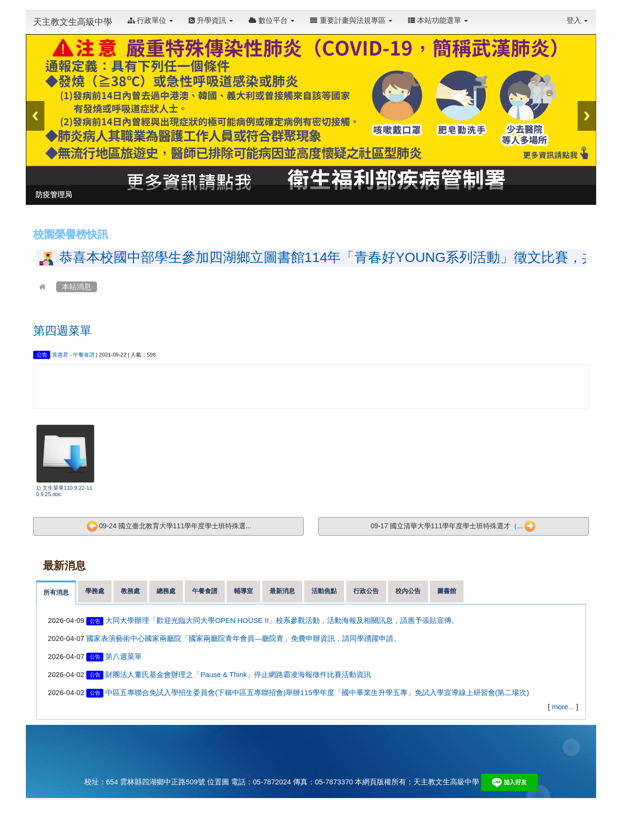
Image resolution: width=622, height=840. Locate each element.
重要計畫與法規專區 (351, 20)
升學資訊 (211, 20)
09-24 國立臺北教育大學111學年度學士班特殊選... (169, 526)
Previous (35, 116)
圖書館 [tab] (447, 591)
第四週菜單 (62, 330)
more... (563, 707)
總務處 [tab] (166, 591)
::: (478, 15)
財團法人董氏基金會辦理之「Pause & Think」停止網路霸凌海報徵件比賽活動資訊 (238, 675)
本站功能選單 (438, 20)
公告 (42, 355)
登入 (577, 20)
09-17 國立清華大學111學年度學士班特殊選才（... (453, 526)
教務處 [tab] (130, 591)
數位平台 (272, 20)
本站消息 (77, 287)
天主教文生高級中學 (73, 22)
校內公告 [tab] (408, 591)
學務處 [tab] (95, 591)
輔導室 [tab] (243, 591)
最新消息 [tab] (282, 591)
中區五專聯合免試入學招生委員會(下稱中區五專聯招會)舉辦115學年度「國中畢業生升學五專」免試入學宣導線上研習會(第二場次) (317, 693)
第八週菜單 (124, 657)
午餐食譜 (84, 355)
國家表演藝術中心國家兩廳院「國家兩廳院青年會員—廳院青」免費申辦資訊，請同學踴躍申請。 (243, 639)
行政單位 (150, 20)
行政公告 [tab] (366, 591)
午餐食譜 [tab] (205, 591)
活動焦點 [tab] (324, 591)
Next (587, 116)
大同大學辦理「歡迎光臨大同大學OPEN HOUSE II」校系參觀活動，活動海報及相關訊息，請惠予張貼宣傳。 (282, 620)
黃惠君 (60, 355)
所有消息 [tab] (56, 592)
